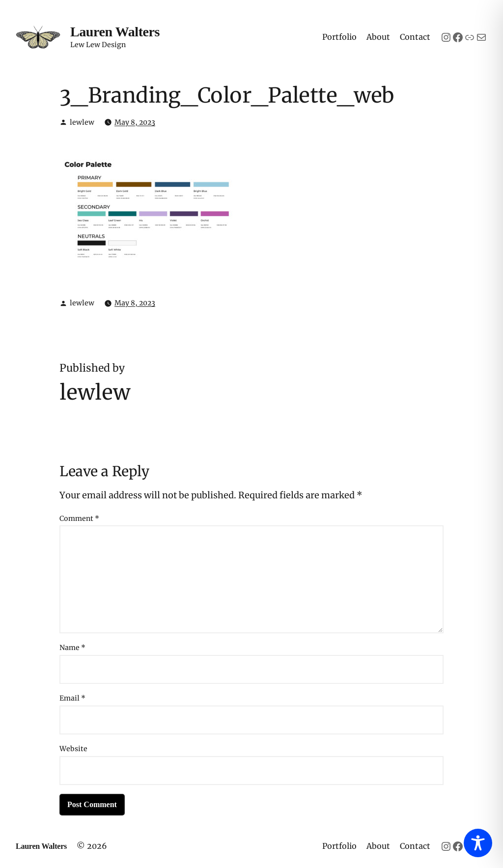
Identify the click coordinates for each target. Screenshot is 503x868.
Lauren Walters (115, 32)
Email (72, 698)
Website (73, 749)
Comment (79, 518)
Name (72, 648)
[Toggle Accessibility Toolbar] (478, 843)
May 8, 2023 (135, 122)
